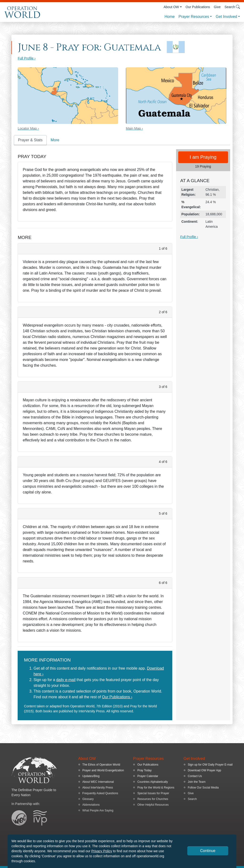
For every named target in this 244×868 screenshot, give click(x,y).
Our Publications (198, 7)
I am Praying (203, 157)
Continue (208, 851)
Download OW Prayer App (204, 770)
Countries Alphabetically (152, 782)
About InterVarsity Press (98, 788)
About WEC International (98, 782)
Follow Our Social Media (203, 788)
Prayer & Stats (30, 140)
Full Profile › (27, 58)
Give (217, 7)
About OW (171, 7)
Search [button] (232, 7)
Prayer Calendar (148, 776)
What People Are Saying (98, 810)
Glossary (88, 799)
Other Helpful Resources (153, 805)
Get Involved (226, 17)
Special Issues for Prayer (153, 793)
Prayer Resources (194, 17)
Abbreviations (91, 805)
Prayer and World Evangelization (103, 770)
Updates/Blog (91, 776)
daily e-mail (66, 680)
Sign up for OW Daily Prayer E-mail (210, 765)
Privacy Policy (102, 851)
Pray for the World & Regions (156, 788)
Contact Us (195, 776)
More (55, 140)
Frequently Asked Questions (100, 793)
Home (170, 17)
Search (192, 799)
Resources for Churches (153, 799)
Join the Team (197, 782)
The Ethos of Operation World (101, 765)
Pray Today (144, 770)
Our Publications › (117, 697)
